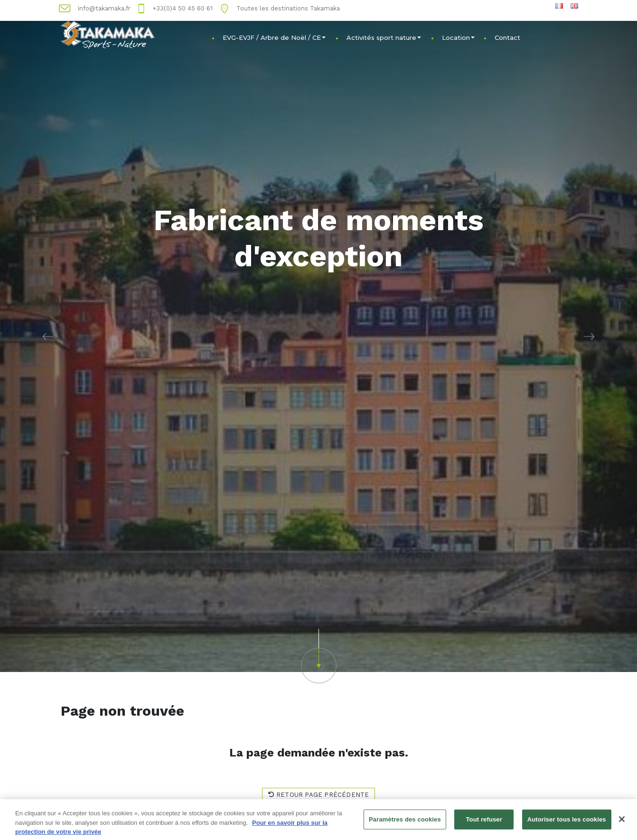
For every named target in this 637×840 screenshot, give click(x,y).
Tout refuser (484, 822)
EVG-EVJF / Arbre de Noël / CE (274, 37)
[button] (48, 336)
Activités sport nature (384, 37)
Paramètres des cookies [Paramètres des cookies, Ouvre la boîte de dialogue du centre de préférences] (405, 822)
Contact (507, 37)
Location (458, 37)
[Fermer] (622, 821)
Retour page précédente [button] (319, 795)
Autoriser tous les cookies (567, 822)
